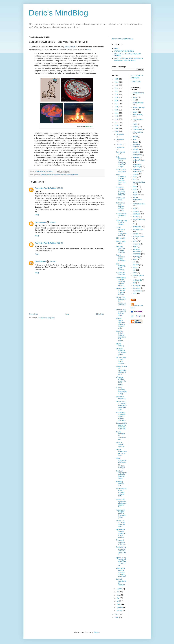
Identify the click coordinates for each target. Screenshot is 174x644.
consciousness (66, 175)
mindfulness (137, 227)
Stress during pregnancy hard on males (121, 313)
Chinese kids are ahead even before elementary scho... (121, 405)
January (120, 611)
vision (135, 294)
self (134, 262)
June (118, 595)
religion (135, 259)
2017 (117, 104)
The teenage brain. (121, 199)
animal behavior (138, 103)
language (136, 211)
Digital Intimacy (120, 345)
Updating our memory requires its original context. (121, 533)
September (120, 147)
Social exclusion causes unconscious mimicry (121, 231)
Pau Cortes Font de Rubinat (46, 188)
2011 (117, 122)
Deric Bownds (40, 222)
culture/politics (138, 132)
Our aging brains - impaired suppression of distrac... (121, 336)
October (120, 144)
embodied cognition (136, 146)
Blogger (97, 632)
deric (135, 139)
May (118, 598)
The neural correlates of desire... (121, 542)
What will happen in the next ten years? (121, 352)
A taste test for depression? (121, 216)
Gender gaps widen (121, 242)
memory (136, 217)
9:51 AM (53, 262)
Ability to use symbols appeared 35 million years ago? (121, 572)
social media (137, 280)
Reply (37, 215)
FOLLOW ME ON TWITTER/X (137, 77)
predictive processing (137, 250)
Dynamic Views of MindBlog (123, 39)
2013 (117, 116)
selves (135, 267)
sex (134, 270)
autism (135, 112)
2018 (117, 101)
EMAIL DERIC (136, 82)
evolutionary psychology (137, 166)
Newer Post (34, 314)
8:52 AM (60, 188)
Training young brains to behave (121, 222)
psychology (137, 254)
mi (134, 224)
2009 (117, 129)
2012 (117, 119)
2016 (117, 107)
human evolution (139, 204)
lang (134, 208)
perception (136, 244)
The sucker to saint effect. (121, 171)
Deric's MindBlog (58, 13)
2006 (117, 617)
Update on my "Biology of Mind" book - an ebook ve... (121, 562)
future (135, 187)
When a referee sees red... (121, 445)
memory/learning (139, 219)
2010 (117, 125)
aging (135, 97)
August (119, 589)
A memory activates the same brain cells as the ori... (121, 191)
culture (135, 127)
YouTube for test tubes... (121, 274)
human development (137, 198)
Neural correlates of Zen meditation (121, 258)
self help (136, 265)
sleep (135, 273)
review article (70, 47)
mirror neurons (138, 229)
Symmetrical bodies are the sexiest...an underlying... (121, 302)
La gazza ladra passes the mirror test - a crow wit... (121, 426)
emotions (136, 152)
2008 (117, 132)
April (118, 601)
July (118, 592)
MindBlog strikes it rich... (120, 484)
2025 (117, 79)
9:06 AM (53, 222)
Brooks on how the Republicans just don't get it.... (121, 370)
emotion (136, 149)
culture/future (137, 129)
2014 (117, 113)
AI (134, 100)
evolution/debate (139, 160)
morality (136, 234)
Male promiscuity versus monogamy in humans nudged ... (121, 162)
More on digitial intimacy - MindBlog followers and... (120, 323)
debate (135, 137)
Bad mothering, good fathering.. (121, 267)
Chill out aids (121, 238)
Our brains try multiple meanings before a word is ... (121, 282)
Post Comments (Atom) (47, 318)
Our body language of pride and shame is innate (121, 475)
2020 (117, 94)
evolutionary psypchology (137, 170)
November (120, 139)
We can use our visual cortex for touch (120, 524)
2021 (117, 91)
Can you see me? (121, 153)
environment (137, 155)
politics (135, 247)
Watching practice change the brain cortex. (121, 381)
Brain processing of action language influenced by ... (121, 179)
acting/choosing (46, 175)
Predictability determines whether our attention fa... (121, 503)
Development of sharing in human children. (121, 291)
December (120, 134)
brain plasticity (56, 175)
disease (136, 142)
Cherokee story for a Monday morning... (121, 249)
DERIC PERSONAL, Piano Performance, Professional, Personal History (129, 59)
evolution (136, 157)
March (119, 604)
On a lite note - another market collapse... (121, 360)
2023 (117, 85)
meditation (136, 214)
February (120, 607)
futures (135, 189)
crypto (135, 124)
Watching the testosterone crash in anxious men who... (121, 416)
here (89, 49)
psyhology (136, 257)
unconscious (137, 291)
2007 (117, 614)
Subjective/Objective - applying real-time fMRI (121, 492)
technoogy (136, 288)
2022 (117, 88)
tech (134, 283)
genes (135, 192)
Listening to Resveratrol (121, 398)
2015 (117, 110)
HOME (117, 48)
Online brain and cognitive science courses (120, 207)
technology (75, 175)
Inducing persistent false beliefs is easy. (121, 391)
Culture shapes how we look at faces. (121, 452)
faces (135, 177)
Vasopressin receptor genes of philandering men (121, 514)
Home (67, 314)
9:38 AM (60, 243)
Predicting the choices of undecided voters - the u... (121, 551)
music (135, 241)
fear (134, 179)
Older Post (100, 314)
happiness (136, 195)
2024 (117, 82)
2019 (117, 98)
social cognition (138, 275)
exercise (136, 174)
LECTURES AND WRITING (124, 51)
